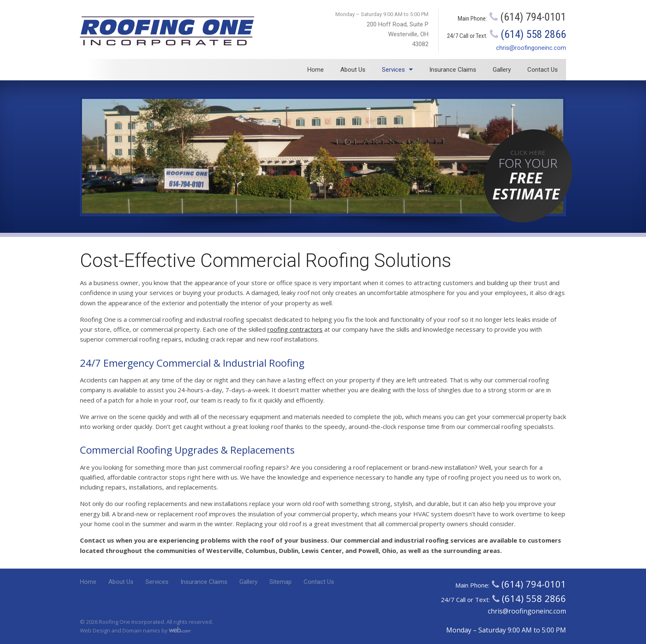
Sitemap (281, 582)
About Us (353, 70)
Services (393, 70)
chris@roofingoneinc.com (531, 48)
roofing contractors (295, 329)
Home (316, 70)
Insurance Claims (453, 70)
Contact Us (543, 70)
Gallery (502, 70)
